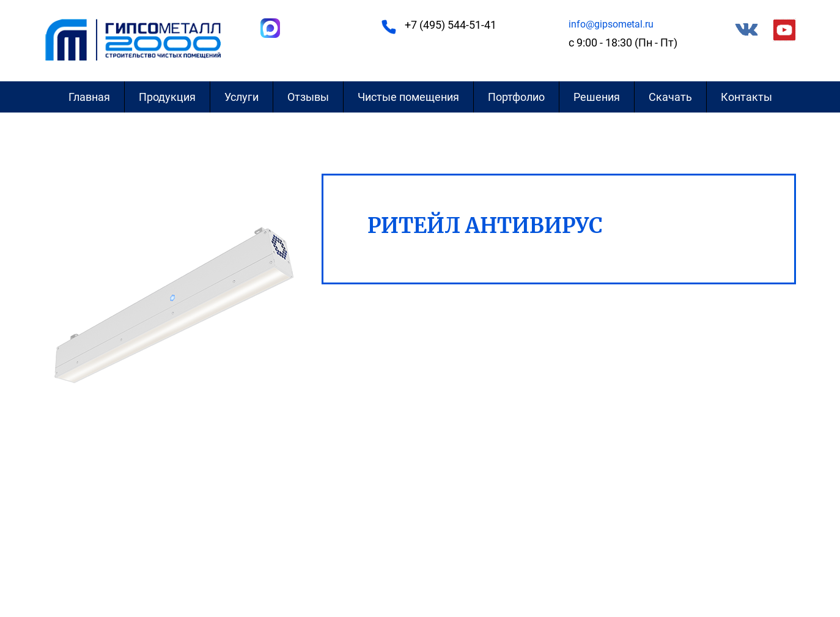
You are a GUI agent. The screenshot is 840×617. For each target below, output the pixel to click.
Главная (89, 97)
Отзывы (308, 97)
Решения (597, 97)
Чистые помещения (408, 97)
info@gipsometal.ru (611, 24)
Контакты (746, 97)
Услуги (241, 97)
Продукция (167, 97)
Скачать (670, 97)
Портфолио (516, 97)
